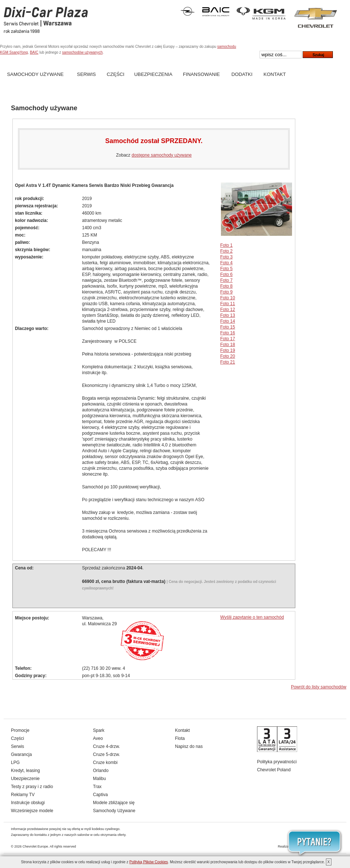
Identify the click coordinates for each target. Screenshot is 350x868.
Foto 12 (228, 310)
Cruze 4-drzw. (106, 746)
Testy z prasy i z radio (32, 787)
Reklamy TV (23, 795)
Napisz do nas (189, 746)
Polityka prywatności (277, 762)
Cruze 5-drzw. (106, 754)
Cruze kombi (105, 763)
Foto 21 (228, 362)
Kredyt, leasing (25, 771)
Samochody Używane (35, 74)
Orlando (101, 771)
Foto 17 (228, 339)
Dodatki (242, 74)
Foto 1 (226, 245)
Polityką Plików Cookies (149, 862)
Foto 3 (226, 257)
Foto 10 (228, 298)
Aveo (98, 738)
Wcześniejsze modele (32, 811)
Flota (180, 738)
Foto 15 (228, 327)
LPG (15, 763)
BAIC (34, 52)
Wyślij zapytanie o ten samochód (252, 617)
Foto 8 (226, 286)
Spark (99, 730)
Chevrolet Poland (274, 770)
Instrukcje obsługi (28, 803)
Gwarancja (21, 754)
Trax (97, 787)
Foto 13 (228, 315)
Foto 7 (226, 280)
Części (116, 74)
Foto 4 (226, 263)
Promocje (20, 730)
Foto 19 (228, 350)
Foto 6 (226, 274)
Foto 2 (226, 251)
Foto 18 (228, 345)
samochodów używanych (82, 52)
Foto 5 (226, 269)
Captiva (100, 795)
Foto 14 (228, 321)
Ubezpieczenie (25, 779)
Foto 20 (228, 356)
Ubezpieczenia (153, 74)
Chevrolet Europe (35, 846)
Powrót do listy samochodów (319, 687)
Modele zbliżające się (114, 803)
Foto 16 (228, 333)
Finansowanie (201, 74)
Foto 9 (226, 292)
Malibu (99, 779)
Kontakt (275, 74)
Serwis (86, 74)
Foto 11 (228, 304)
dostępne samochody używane (162, 155)
